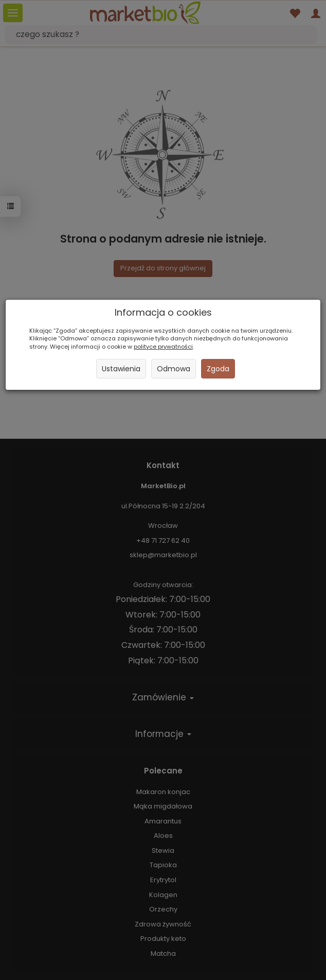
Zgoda (218, 369)
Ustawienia (121, 369)
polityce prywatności (163, 347)
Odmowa (174, 369)
